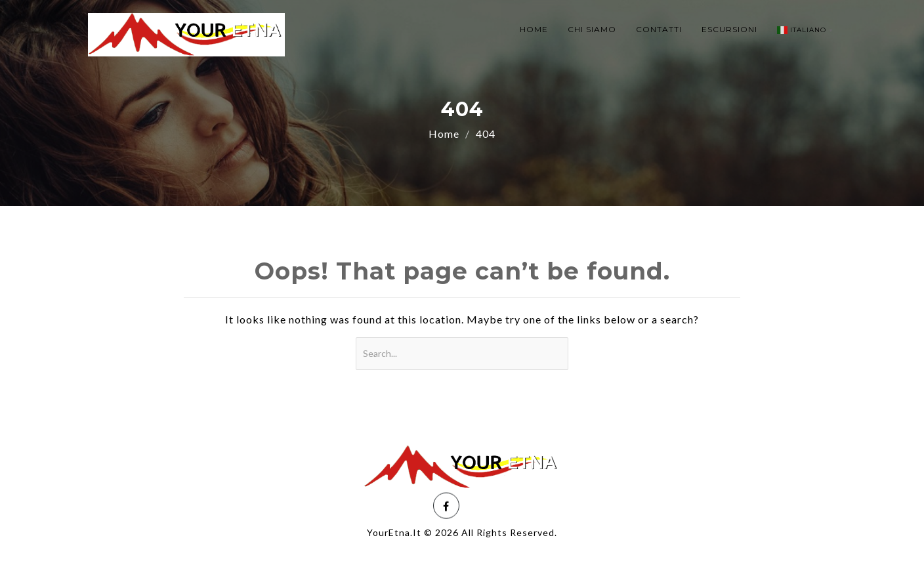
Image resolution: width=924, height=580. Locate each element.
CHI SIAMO (592, 29)
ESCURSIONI (729, 29)
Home (444, 134)
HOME (534, 29)
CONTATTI (659, 29)
